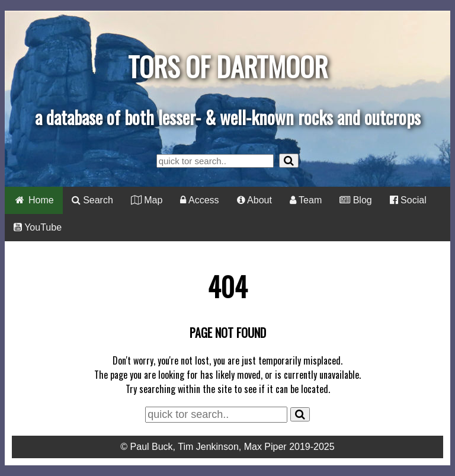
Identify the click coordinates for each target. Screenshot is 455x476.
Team (306, 200)
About (254, 200)
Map (147, 200)
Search (92, 200)
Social (408, 200)
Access (199, 200)
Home (34, 200)
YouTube (38, 227)
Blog (355, 200)
